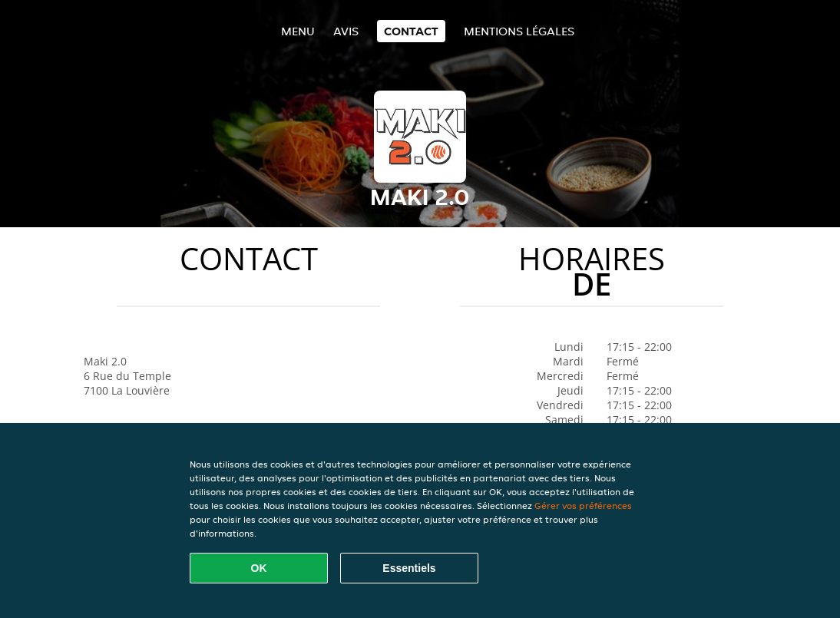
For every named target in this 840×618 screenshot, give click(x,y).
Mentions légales (519, 31)
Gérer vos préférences (583, 506)
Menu (298, 31)
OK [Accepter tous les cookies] (259, 568)
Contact (411, 31)
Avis (346, 31)
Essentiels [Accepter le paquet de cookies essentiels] (409, 568)
